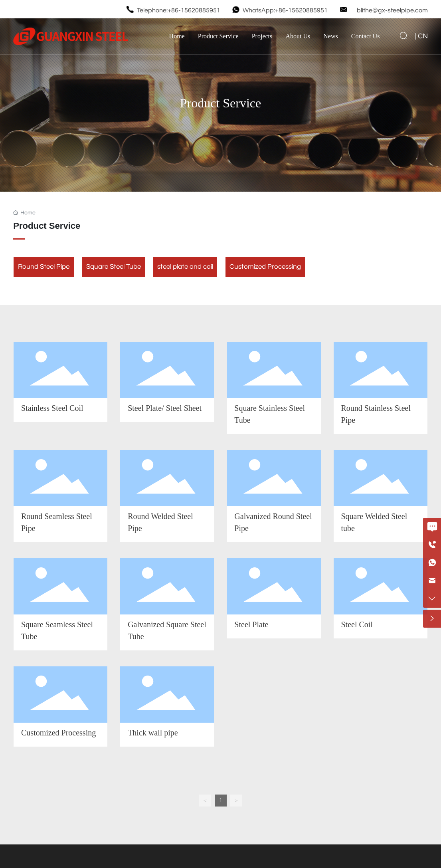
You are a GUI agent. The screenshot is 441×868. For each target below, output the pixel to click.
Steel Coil (357, 624)
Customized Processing (265, 267)
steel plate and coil (185, 267)
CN (423, 36)
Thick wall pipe (153, 733)
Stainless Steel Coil (52, 408)
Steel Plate (251, 624)
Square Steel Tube (114, 267)
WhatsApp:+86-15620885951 (285, 10)
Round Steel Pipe (44, 267)
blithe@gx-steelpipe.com (392, 10)
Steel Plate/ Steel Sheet (165, 408)
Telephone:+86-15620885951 (179, 10)
